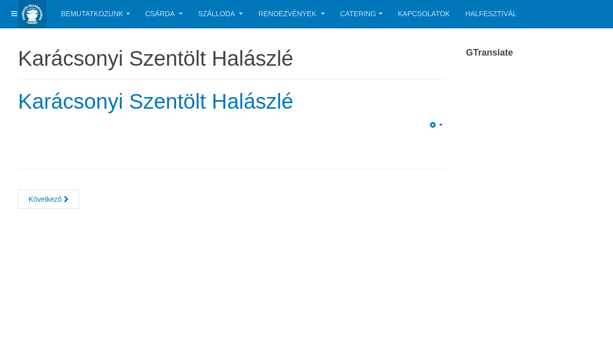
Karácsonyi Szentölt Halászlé (156, 101)
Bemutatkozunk (96, 14)
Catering (361, 14)
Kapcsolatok (424, 14)
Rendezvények (291, 14)
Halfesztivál (491, 14)
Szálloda (220, 14)
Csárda (164, 14)
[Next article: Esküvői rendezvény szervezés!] (49, 199)
